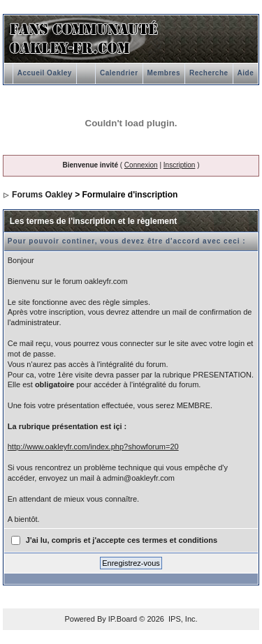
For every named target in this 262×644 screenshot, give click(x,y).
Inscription (180, 165)
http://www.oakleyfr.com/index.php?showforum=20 (93, 447)
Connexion (141, 165)
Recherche (209, 73)
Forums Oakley (42, 195)
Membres (164, 73)
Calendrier (119, 73)
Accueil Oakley (45, 73)
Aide (246, 73)
